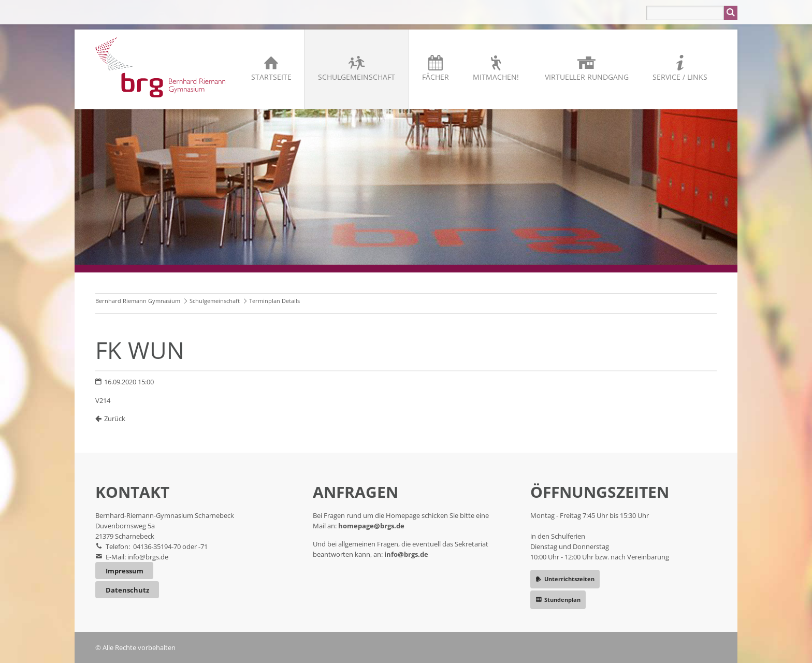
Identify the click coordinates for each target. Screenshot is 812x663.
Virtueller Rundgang (587, 77)
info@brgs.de (148, 557)
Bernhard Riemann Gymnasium (138, 301)
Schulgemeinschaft (357, 77)
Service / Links (680, 77)
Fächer (436, 77)
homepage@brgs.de (371, 526)
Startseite (271, 77)
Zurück (115, 419)
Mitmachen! (496, 77)
